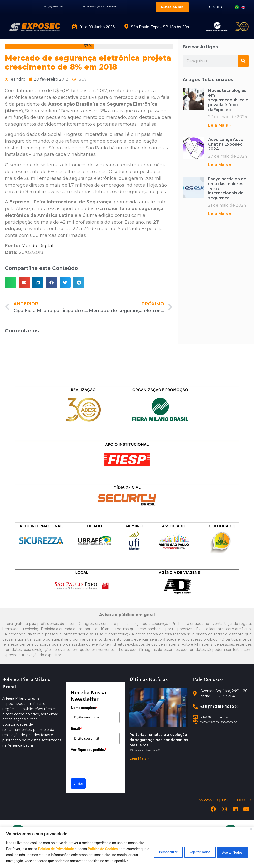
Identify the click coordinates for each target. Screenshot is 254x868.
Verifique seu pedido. (89, 750)
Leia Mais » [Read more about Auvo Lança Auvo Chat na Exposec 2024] (220, 165)
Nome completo (84, 708)
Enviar (78, 783)
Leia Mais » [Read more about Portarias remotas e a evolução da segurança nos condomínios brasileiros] (139, 758)
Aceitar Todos (230, 849)
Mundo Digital (37, 246)
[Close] (251, 823)
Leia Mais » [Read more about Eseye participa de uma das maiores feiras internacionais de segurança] (220, 214)
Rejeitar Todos (192, 849)
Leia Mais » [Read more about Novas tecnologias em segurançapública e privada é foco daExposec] (220, 125)
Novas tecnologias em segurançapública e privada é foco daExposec (228, 100)
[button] (11, 283)
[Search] (243, 61)
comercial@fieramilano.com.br (102, 7)
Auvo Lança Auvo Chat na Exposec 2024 (226, 144)
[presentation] (109, 763)
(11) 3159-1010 (56, 7)
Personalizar (154, 849)
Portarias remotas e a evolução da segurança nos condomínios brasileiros (159, 740)
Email (76, 728)
